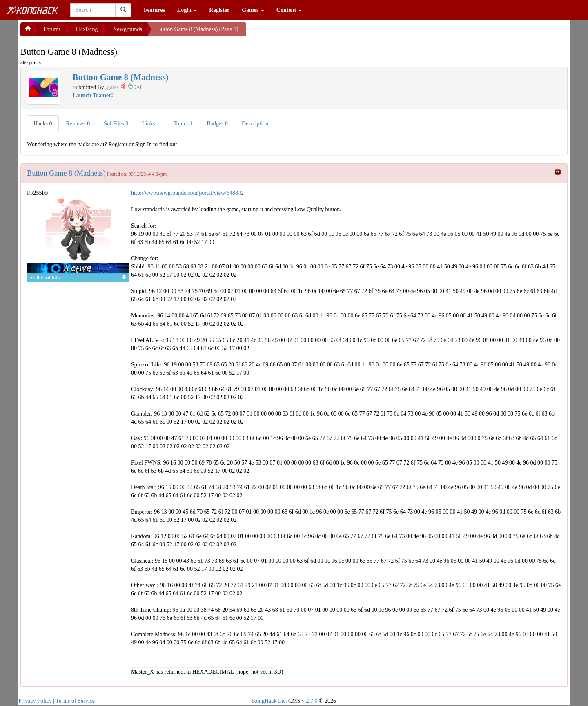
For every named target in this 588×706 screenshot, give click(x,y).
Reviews (78, 124)
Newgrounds (127, 29)
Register (219, 10)
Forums (52, 29)
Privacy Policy (35, 701)
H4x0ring (87, 29)
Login (187, 10)
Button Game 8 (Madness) (66, 173)
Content (289, 10)
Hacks (43, 124)
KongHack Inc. (269, 701)
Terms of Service (75, 701)
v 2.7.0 (310, 701)
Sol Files (116, 124)
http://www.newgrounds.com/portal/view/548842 (187, 193)
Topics (183, 124)
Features (154, 10)
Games (253, 10)
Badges (217, 124)
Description (255, 124)
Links (151, 124)
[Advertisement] (312, 33)
